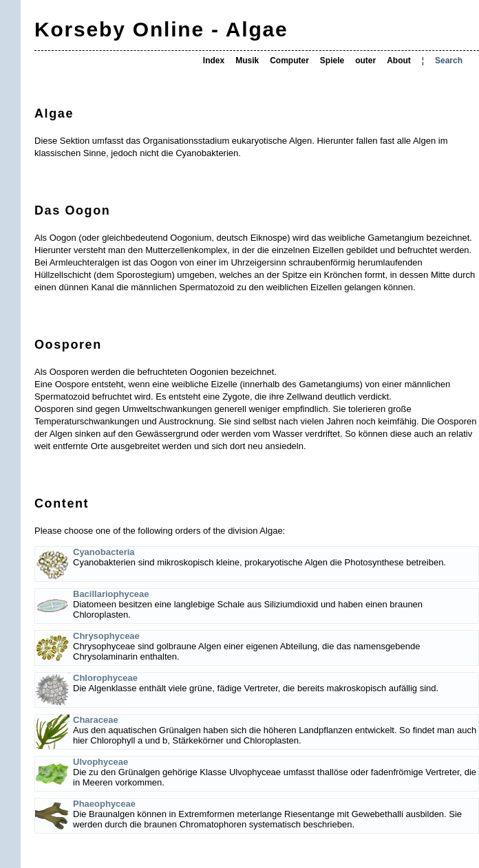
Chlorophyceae (105, 678)
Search (449, 61)
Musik (247, 61)
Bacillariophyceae (111, 594)
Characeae (96, 720)
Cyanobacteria (104, 552)
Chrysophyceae (106, 636)
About (399, 61)
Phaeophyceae (104, 804)
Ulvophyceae (100, 762)
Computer (289, 61)
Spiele (332, 61)
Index (214, 61)
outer (365, 61)
